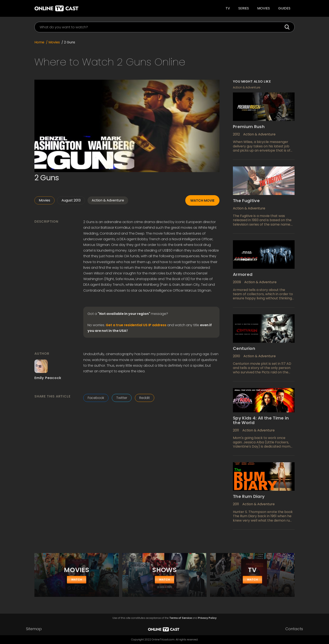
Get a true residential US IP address (136, 325)
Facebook (96, 398)
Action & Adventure (108, 200)
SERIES (244, 8)
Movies (264, 8)
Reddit (145, 398)
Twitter (122, 398)
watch (77, 580)
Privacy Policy (207, 618)
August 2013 (71, 200)
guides (284, 8)
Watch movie (202, 201)
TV (228, 8)
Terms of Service (181, 618)
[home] (92, 8)
